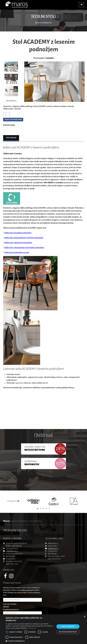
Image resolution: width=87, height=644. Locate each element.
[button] (30, 641)
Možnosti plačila (9, 125)
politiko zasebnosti (26, 590)
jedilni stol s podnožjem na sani (17, 253)
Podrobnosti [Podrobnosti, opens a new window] (32, 628)
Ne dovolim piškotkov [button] (68, 632)
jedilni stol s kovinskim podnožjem (18, 233)
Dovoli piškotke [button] (68, 626)
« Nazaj (8, 101)
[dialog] (43, 629)
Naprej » (14, 101)
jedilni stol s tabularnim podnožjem (18, 243)
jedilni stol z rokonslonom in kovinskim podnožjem (24, 248)
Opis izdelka (11, 138)
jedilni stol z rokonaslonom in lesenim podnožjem (24, 238)
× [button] (84, 617)
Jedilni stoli (43, 16)
